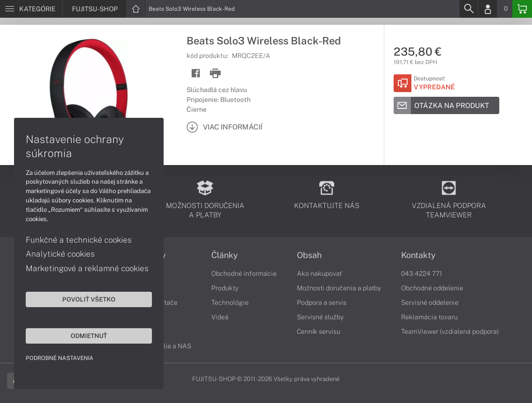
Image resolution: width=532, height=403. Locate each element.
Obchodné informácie (244, 273)
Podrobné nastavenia (60, 358)
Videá (220, 317)
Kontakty (418, 255)
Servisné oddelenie (430, 302)
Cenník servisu (319, 331)
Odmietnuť (89, 336)
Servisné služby (320, 317)
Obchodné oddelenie (432, 288)
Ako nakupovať (320, 273)
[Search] (468, 9)
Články (225, 255)
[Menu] (31, 9)
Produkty (225, 288)
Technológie (230, 302)
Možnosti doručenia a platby (339, 288)
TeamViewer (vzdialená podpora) (450, 331)
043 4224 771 (422, 273)
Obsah (309, 255)
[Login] (488, 9)
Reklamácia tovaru (429, 317)
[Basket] (522, 9)
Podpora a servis (322, 302)
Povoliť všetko (89, 299)
